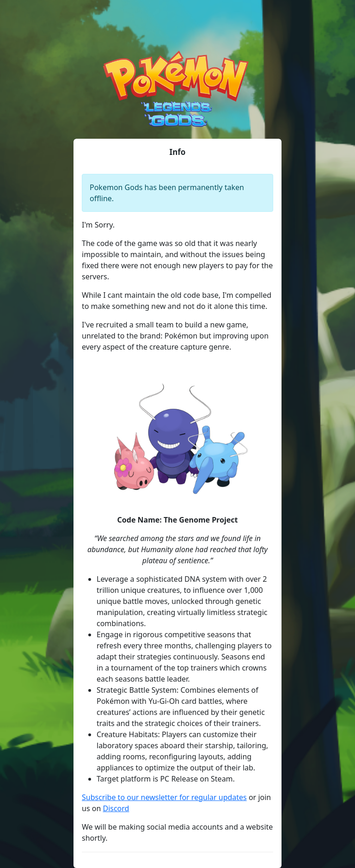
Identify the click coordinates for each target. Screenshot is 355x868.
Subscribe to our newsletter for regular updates (164, 797)
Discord (116, 808)
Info (178, 152)
